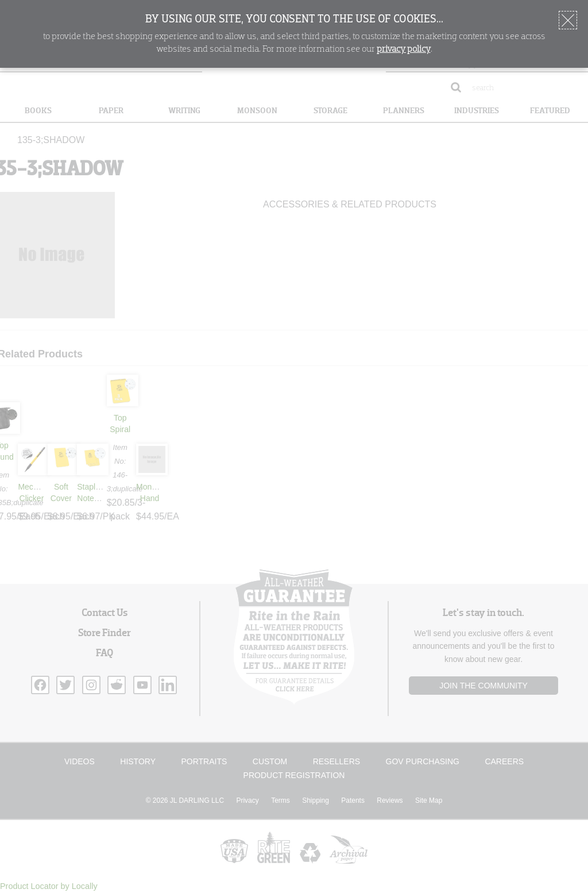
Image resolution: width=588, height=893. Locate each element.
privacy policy (404, 49)
